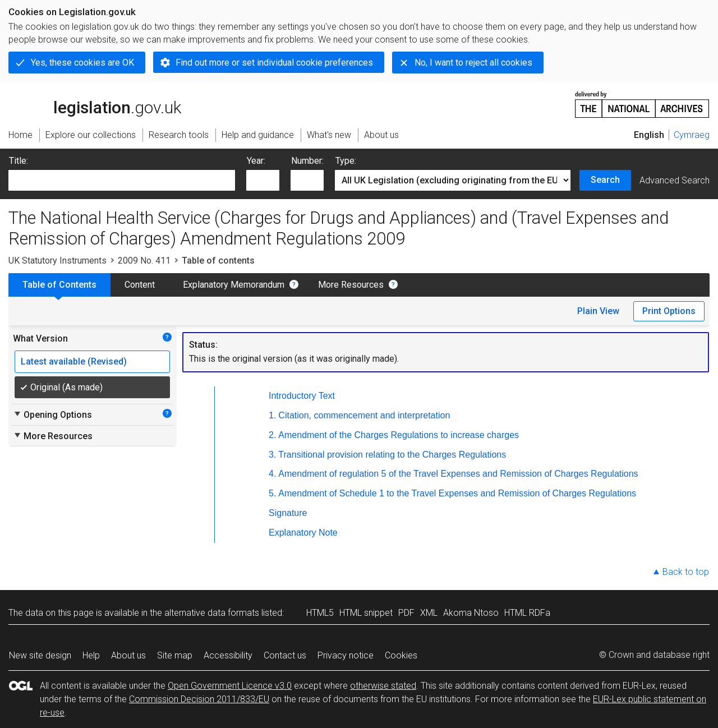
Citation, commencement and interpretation (364, 415)
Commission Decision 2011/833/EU (199, 699)
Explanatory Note (303, 533)
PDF (406, 613)
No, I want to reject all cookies (473, 63)
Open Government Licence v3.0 (230, 686)
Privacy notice (346, 655)
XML (429, 613)
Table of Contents (59, 285)
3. (272, 455)
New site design (40, 655)
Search (605, 180)
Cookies (401, 655)
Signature (288, 513)
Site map (175, 655)
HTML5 (320, 613)
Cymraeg (692, 135)
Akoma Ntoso (471, 613)
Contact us (285, 655)
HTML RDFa (527, 613)
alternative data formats (212, 613)
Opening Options (52, 414)
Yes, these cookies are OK (82, 63)
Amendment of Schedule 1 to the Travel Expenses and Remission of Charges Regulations (457, 493)
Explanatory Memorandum (234, 285)
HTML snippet (366, 613)
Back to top (686, 572)
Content (140, 285)
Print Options (669, 311)
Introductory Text (302, 396)
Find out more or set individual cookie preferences (274, 63)
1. (272, 415)
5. (272, 493)
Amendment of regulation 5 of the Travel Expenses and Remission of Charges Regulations (458, 474)
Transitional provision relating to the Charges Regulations (392, 455)
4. (272, 474)
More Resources (351, 285)
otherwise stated (383, 686)
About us (128, 655)
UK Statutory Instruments (57, 261)
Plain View (598, 311)
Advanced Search (675, 180)
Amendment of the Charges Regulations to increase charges (399, 435)
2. (272, 435)
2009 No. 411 (144, 261)
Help (91, 655)
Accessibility (228, 655)
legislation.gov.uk (95, 104)
